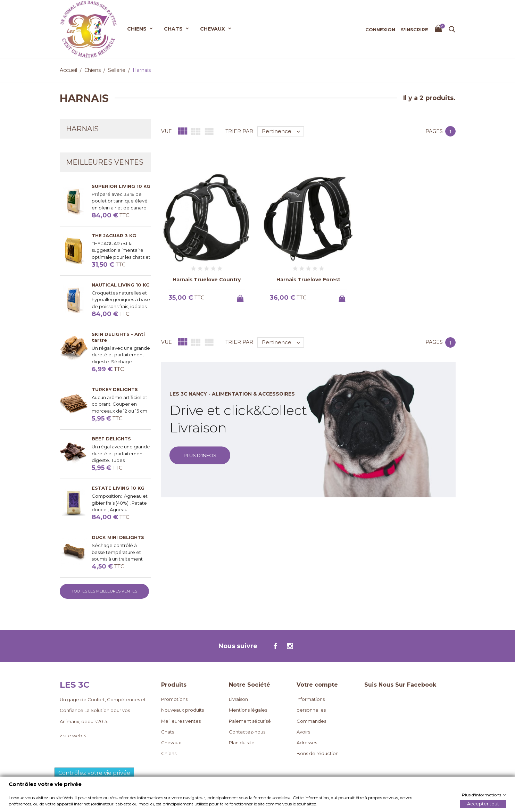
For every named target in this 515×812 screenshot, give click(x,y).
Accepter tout (483, 803)
